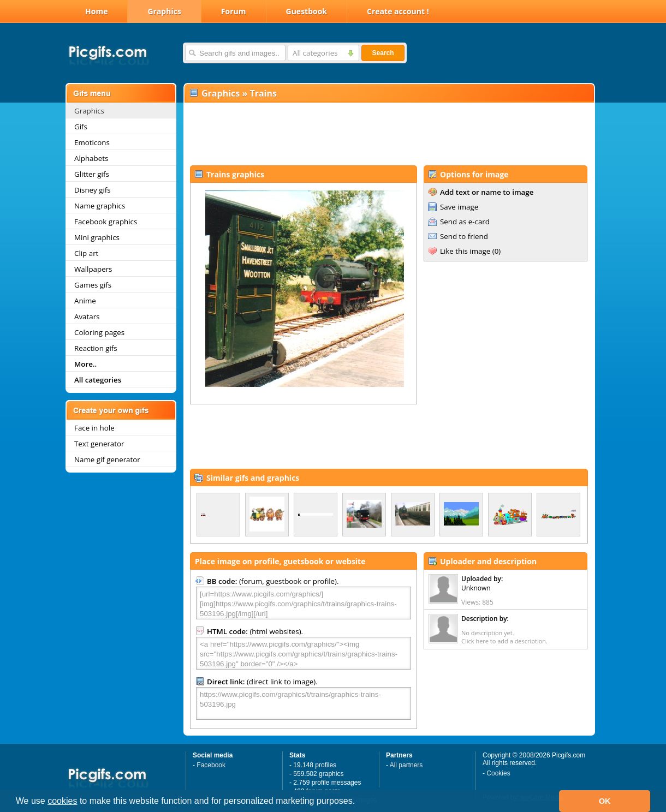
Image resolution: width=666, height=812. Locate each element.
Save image (459, 207)
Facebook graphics (106, 222)
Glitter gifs (92, 174)
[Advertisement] (389, 134)
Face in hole (94, 428)
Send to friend (464, 236)
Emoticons (92, 142)
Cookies (498, 773)
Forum (234, 11)
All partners (406, 765)
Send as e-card (465, 222)
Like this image (465, 251)
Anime (85, 301)
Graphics (164, 11)
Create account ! (398, 11)
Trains (263, 93)
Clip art (86, 253)
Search (383, 53)
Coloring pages (99, 332)
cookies (62, 801)
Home (96, 11)
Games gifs (93, 285)
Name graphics (100, 206)
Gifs (81, 127)
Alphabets (91, 158)
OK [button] (605, 801)
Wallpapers (93, 269)
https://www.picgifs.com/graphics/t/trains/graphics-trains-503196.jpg (304, 703)
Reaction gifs (96, 348)
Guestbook (307, 11)
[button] (359, 802)
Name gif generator (107, 459)
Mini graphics (97, 237)
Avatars (87, 317)
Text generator (99, 444)
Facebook (211, 765)
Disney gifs (93, 190)
